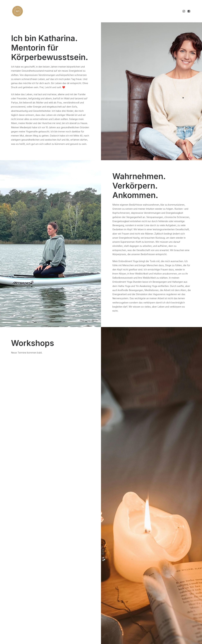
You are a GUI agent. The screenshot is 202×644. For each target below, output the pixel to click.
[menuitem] (184, 11)
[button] (184, 11)
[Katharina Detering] (18, 11)
